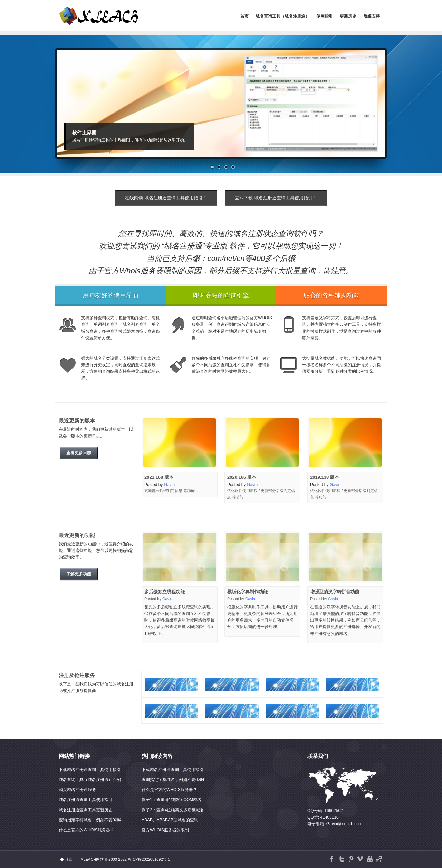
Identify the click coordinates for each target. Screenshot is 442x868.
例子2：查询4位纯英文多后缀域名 (173, 810)
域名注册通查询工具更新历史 (86, 810)
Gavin (169, 485)
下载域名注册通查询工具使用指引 (90, 770)
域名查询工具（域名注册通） (282, 16)
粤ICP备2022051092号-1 (149, 859)
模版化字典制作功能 (247, 592)
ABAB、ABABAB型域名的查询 (170, 820)
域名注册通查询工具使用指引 (86, 800)
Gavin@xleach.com (344, 824)
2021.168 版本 (159, 477)
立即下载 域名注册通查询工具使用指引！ (276, 198)
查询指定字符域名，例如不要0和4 (90, 820)
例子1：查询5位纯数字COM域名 (171, 800)
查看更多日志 (79, 453)
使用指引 (325, 16)
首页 (244, 16)
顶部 (69, 859)
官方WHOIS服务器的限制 (165, 830)
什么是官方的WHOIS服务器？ (87, 830)
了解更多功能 (79, 574)
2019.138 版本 (325, 477)
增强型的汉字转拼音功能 (335, 592)
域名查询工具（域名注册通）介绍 (90, 780)
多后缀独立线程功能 (165, 592)
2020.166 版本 (242, 477)
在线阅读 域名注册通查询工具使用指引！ (166, 198)
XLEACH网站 (92, 859)
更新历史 (348, 16)
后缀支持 (372, 16)
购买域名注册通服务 (77, 790)
